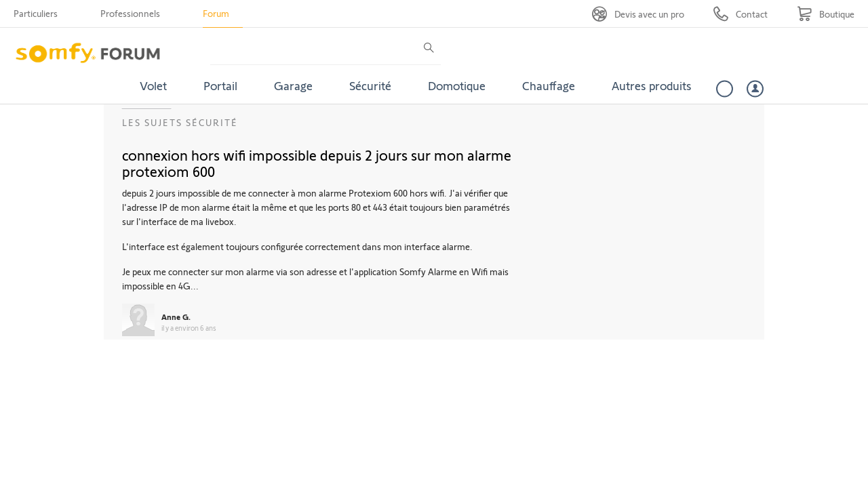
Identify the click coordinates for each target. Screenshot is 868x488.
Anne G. (176, 317)
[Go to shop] (826, 14)
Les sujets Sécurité (180, 122)
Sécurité (370, 85)
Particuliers (36, 13)
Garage (293, 85)
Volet (153, 85)
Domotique (457, 85)
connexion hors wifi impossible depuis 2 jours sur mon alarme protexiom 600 (317, 163)
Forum (216, 13)
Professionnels (130, 13)
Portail (220, 85)
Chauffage (549, 85)
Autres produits (652, 85)
